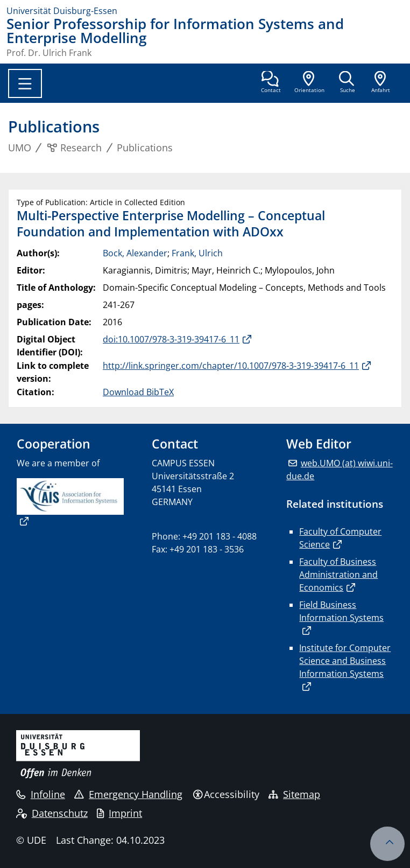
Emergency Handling (128, 794)
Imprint (119, 813)
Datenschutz (52, 813)
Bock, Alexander (135, 253)
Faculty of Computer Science (340, 538)
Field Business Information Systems (341, 611)
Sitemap (294, 794)
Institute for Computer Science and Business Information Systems (345, 661)
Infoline (41, 794)
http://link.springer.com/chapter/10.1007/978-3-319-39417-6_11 (231, 366)
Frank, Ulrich (197, 253)
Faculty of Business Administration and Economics (338, 575)
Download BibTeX (138, 392)
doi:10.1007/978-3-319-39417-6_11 (171, 339)
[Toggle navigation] (25, 83)
